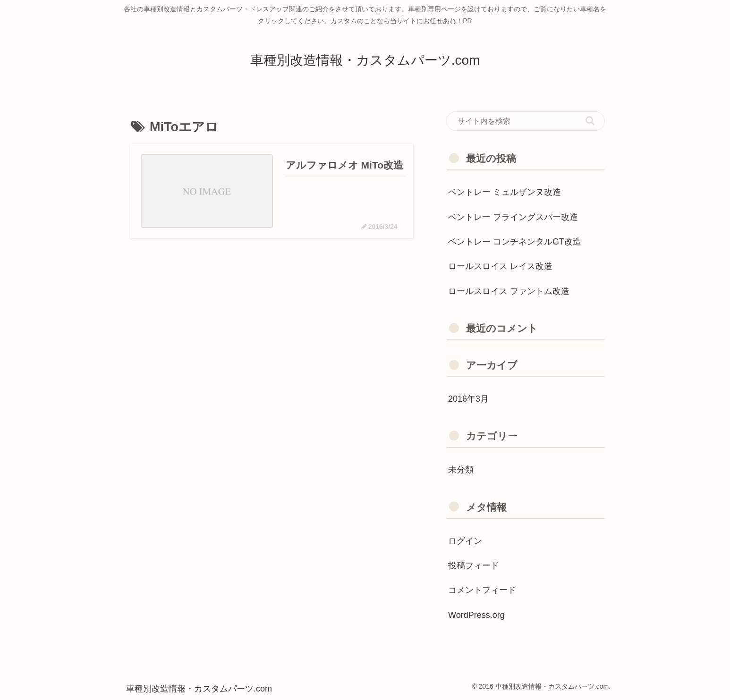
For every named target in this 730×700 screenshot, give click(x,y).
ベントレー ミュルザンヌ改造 (505, 192)
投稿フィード (474, 565)
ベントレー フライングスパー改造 (513, 217)
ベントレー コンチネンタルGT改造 (515, 242)
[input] (526, 121)
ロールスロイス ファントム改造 (509, 291)
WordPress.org (476, 615)
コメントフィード (482, 590)
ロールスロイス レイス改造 (500, 266)
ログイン (465, 541)
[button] (590, 121)
